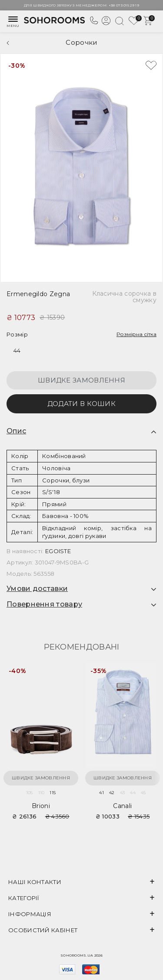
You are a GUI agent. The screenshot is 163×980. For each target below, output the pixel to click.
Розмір (17, 334)
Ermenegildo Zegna (38, 294)
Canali (122, 806)
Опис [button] (16, 431)
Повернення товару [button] (44, 604)
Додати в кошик (81, 404)
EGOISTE (58, 551)
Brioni (41, 806)
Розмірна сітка (136, 334)
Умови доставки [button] (37, 589)
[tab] (81, 431)
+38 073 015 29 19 (124, 5)
